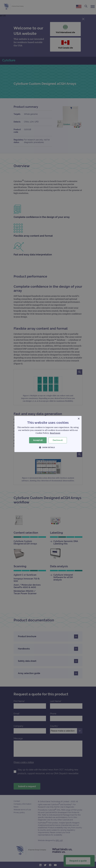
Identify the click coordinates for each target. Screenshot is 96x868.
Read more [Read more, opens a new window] (55, 433)
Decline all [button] (58, 440)
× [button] (79, 419)
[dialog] (48, 434)
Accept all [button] (38, 440)
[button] (48, 447)
